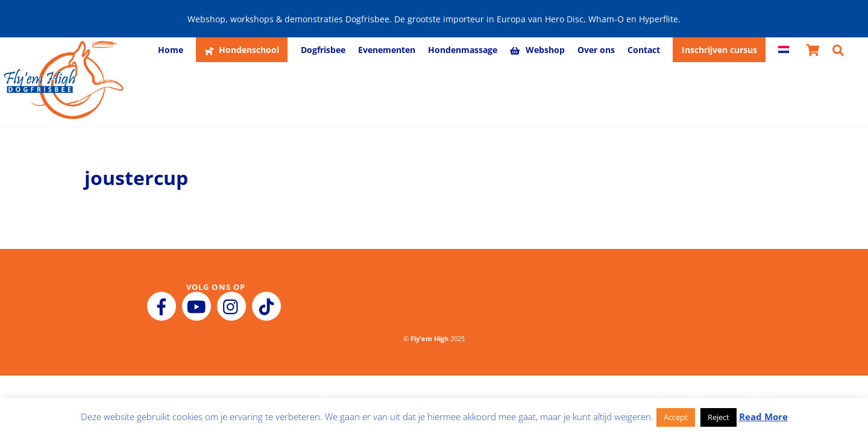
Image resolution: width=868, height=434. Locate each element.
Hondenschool (242, 50)
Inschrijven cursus (719, 50)
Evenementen (387, 50)
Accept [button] (676, 417)
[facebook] (164, 306)
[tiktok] (269, 306)
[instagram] (234, 306)
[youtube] (199, 306)
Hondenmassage (463, 50)
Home (171, 50)
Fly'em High (429, 338)
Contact (644, 50)
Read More (763, 417)
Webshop (537, 50)
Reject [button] (719, 417)
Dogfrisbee (323, 50)
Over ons (596, 50)
